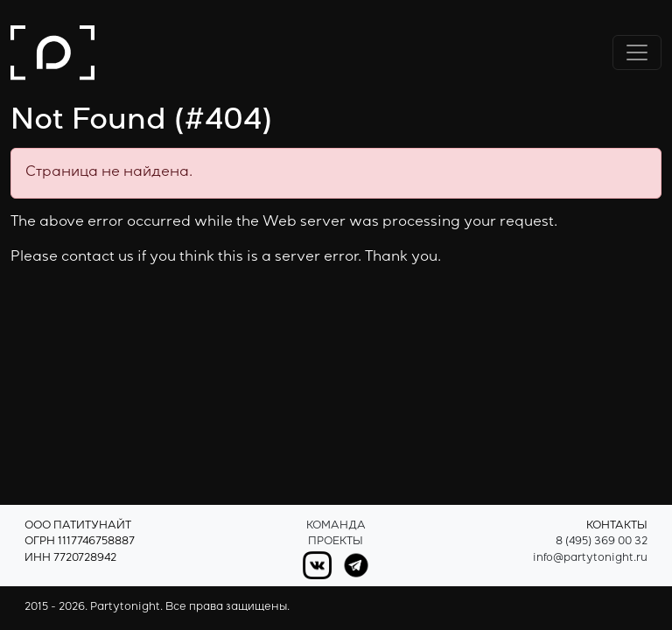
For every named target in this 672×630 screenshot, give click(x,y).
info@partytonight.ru (590, 559)
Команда (336, 526)
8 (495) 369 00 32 (602, 542)
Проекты (336, 542)
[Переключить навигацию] (637, 52)
